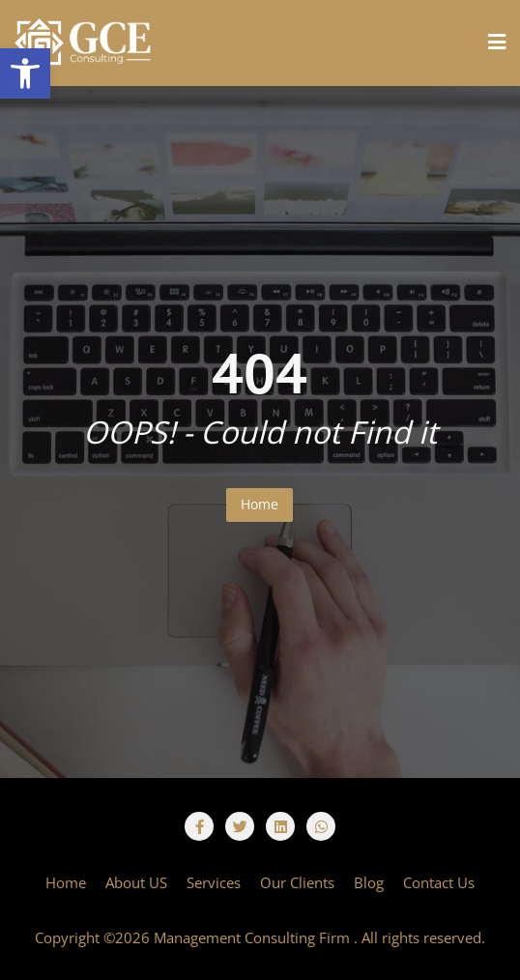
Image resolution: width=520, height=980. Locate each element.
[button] (25, 73)
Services (214, 882)
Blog (369, 882)
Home (260, 504)
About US (136, 882)
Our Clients (297, 882)
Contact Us (439, 882)
